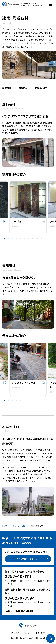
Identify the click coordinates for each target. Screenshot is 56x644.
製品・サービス (19, 526)
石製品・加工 (41, 88)
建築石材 (7, 88)
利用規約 (40, 633)
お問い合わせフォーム (27, 559)
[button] (4, 239)
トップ (5, 526)
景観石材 (23, 88)
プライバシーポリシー (21, 633)
